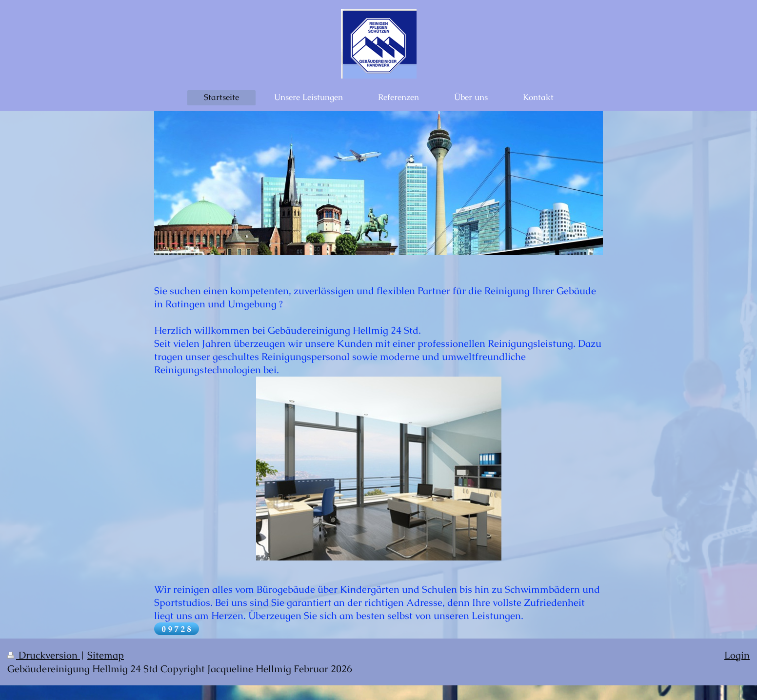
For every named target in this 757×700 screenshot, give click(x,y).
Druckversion (44, 655)
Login (737, 655)
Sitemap (106, 655)
